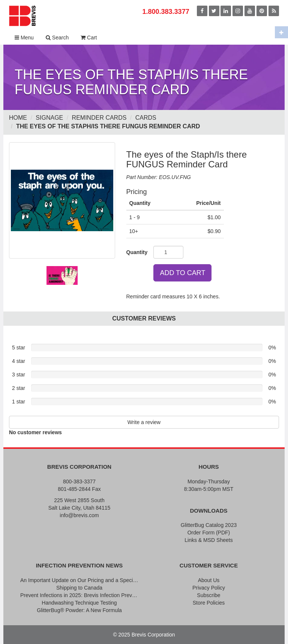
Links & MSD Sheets (208, 540)
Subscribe (208, 595)
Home (18, 118)
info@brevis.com (79, 515)
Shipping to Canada (79, 588)
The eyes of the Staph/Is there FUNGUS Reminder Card (108, 126)
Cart (89, 38)
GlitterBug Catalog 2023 (209, 525)
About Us (209, 580)
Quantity (137, 252)
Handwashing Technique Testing (79, 603)
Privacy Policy (209, 588)
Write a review (144, 422)
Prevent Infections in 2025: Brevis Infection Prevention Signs (79, 595)
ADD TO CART (182, 273)
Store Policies (209, 603)
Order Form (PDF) (209, 533)
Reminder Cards (99, 118)
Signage (49, 118)
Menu (24, 38)
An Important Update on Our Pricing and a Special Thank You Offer (79, 580)
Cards (146, 118)
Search (57, 38)
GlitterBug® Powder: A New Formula (79, 610)
